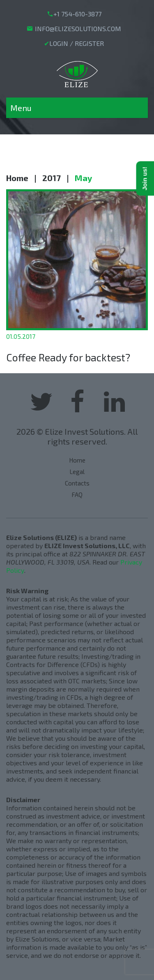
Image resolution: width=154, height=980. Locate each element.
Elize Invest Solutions (84, 431)
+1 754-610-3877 (77, 14)
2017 (52, 178)
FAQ (77, 495)
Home (17, 178)
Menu (21, 108)
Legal (77, 472)
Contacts (77, 483)
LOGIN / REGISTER (77, 43)
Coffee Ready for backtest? (68, 357)
